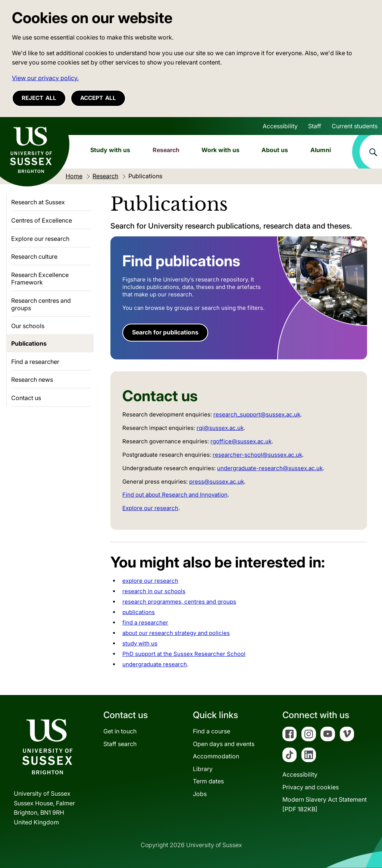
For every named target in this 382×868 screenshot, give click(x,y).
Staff (315, 126)
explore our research (150, 581)
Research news (32, 380)
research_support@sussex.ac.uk (257, 414)
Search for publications (165, 332)
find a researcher (145, 622)
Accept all (98, 98)
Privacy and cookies (311, 787)
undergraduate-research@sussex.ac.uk (270, 468)
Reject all (39, 98)
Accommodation (216, 756)
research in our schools (154, 591)
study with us (140, 643)
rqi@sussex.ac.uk (220, 428)
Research (166, 150)
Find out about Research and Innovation (175, 495)
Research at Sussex (38, 202)
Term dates (208, 781)
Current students (355, 126)
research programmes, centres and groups (179, 602)
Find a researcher (35, 362)
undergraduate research (155, 664)
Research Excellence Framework (40, 279)
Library (203, 769)
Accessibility (280, 126)
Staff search (120, 744)
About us (275, 150)
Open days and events (224, 744)
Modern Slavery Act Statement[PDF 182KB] (325, 804)
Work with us (220, 150)
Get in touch (120, 731)
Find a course (212, 731)
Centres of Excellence (42, 220)
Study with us (110, 150)
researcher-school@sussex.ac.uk (257, 455)
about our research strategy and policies (176, 633)
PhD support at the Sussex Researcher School (184, 654)
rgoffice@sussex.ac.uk (241, 441)
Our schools (28, 326)
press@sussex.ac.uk (217, 482)
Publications (29, 343)
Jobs (200, 794)
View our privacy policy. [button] (45, 78)
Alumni (321, 150)
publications (139, 612)
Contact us (26, 398)
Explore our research (150, 508)
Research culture (34, 257)
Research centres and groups (41, 304)
